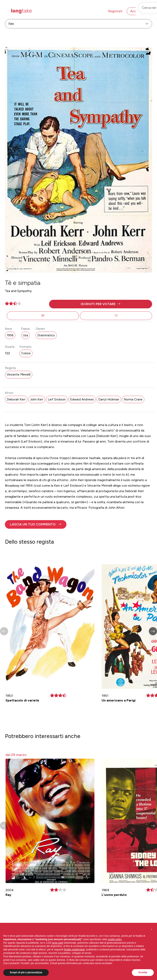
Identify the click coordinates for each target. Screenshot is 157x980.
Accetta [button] (143, 972)
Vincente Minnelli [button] (19, 375)
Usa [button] (25, 335)
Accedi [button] (135, 11)
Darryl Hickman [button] (109, 399)
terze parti (58, 943)
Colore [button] (26, 353)
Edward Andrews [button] (82, 399)
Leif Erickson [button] (57, 399)
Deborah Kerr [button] (16, 399)
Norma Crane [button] (133, 399)
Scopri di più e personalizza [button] (26, 972)
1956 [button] (10, 335)
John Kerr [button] (37, 399)
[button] (101, 304)
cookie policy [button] (115, 939)
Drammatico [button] (46, 335)
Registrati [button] (115, 11)
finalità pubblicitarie (74, 950)
